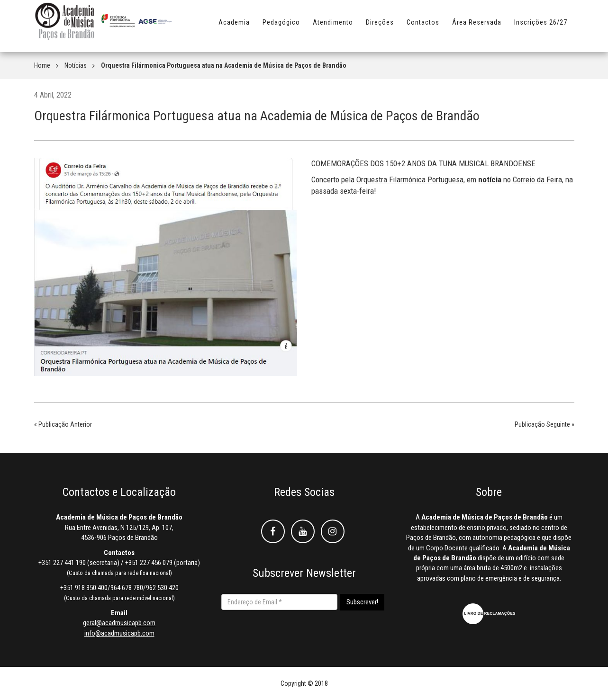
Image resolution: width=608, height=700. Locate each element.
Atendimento (333, 27)
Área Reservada (477, 27)
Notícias (76, 65)
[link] (410, 179)
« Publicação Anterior (63, 424)
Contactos (423, 27)
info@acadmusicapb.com (119, 633)
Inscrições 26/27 (541, 27)
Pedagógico (281, 27)
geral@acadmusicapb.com (119, 623)
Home (42, 65)
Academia (234, 27)
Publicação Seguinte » (544, 424)
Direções (380, 27)
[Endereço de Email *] (279, 602)
